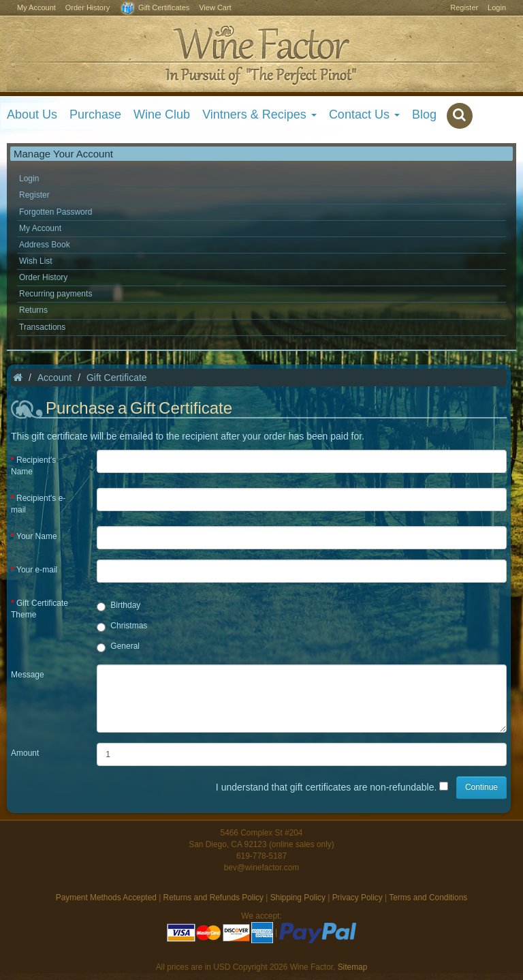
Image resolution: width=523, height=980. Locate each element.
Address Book (45, 245)
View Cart (215, 7)
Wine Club (162, 114)
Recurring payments (56, 294)
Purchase (95, 114)
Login (497, 7)
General (118, 647)
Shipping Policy (298, 898)
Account (55, 378)
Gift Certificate (117, 378)
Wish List (36, 261)
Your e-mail (37, 570)
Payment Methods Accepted (106, 898)
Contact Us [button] (364, 114)
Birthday (118, 606)
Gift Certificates (154, 9)
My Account (36, 7)
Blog (424, 114)
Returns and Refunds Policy (213, 898)
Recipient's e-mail (38, 504)
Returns (33, 310)
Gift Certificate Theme (39, 609)
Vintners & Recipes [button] (259, 114)
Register (464, 7)
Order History (88, 7)
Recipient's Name (33, 466)
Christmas (122, 626)
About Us (32, 114)
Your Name (37, 536)
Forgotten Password (56, 212)
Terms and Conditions (428, 898)
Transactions (42, 327)
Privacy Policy (358, 898)
